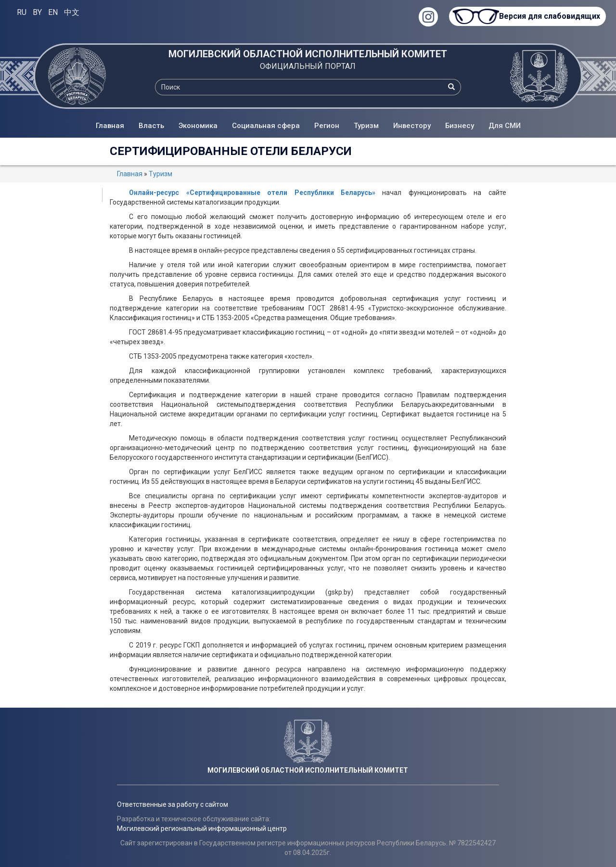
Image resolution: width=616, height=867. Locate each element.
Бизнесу (460, 126)
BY (37, 12)
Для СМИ (505, 126)
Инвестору (412, 126)
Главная (110, 126)
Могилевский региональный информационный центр (202, 828)
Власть (151, 126)
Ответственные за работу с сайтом (173, 804)
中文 (72, 12)
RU (22, 12)
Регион (327, 126)
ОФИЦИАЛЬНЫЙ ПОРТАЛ (308, 66)
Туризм (366, 126)
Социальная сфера (266, 126)
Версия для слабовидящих (549, 16)
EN (53, 12)
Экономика (198, 126)
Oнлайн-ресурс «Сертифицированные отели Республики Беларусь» (252, 193)
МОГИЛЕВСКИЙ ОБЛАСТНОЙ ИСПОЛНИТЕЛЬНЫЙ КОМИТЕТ (308, 54)
